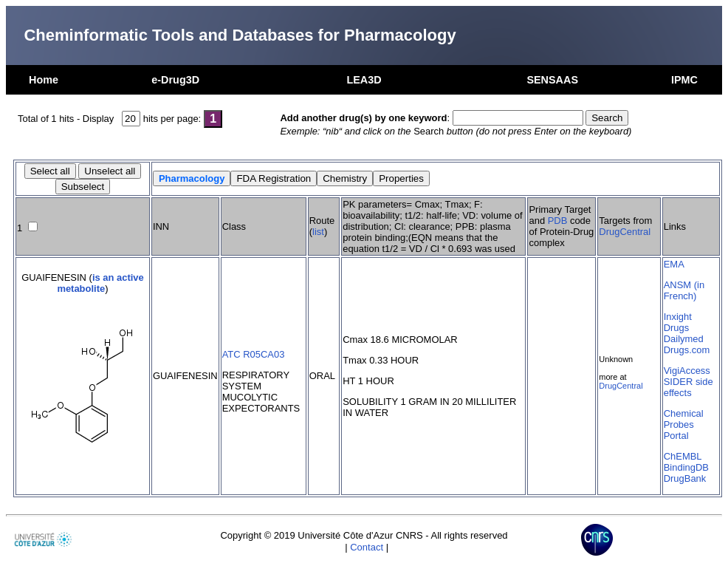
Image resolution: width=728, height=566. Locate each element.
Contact (367, 547)
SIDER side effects (688, 387)
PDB (558, 221)
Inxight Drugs (678, 322)
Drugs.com (687, 350)
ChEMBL (683, 456)
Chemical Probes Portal (684, 424)
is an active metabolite (100, 283)
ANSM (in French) (684, 290)
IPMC (684, 80)
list (318, 232)
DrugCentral (625, 232)
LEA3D (364, 80)
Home (44, 80)
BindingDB (686, 467)
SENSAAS (552, 80)
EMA (674, 264)
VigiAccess (687, 371)
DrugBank (685, 478)
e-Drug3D (175, 80)
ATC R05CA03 (254, 354)
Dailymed (684, 339)
